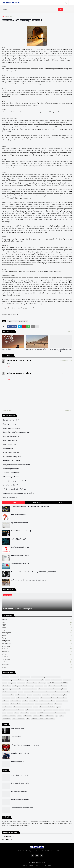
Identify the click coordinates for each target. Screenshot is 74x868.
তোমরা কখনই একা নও (8, 349)
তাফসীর (18, 695)
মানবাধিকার (16, 707)
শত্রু (4, 713)
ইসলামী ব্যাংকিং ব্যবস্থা (28, 686)
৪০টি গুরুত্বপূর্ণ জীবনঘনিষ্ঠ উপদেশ (20, 800)
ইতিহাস (15, 321)
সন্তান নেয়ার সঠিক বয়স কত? (11, 497)
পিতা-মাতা (18, 701)
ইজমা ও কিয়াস (21, 683)
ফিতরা (47, 701)
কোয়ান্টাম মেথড (33, 689)
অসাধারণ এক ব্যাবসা (9, 449)
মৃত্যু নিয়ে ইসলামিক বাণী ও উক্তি (20, 523)
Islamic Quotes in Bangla (39, 677)
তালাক (24, 695)
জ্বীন (55, 692)
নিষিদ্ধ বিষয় (37, 657)
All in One (38, 865)
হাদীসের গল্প (35, 719)
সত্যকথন (37, 667)
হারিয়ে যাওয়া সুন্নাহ (50, 719)
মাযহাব (23, 707)
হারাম (41, 719)
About (31, 865)
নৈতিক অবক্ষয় (44, 698)
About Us (6, 677)
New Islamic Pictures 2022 (12, 461)
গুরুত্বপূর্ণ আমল (37, 641)
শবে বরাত (10, 713)
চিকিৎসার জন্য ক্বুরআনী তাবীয (11, 477)
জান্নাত (20, 692)
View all (70, 332)
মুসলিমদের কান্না (29, 710)
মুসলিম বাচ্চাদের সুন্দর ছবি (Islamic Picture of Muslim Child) (29, 580)
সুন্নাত (61, 716)
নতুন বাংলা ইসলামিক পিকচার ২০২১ (20, 564)
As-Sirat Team (41, 862)
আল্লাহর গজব (67, 680)
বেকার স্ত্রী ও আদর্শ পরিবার (10, 444)
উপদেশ (37, 636)
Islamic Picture (25, 677)
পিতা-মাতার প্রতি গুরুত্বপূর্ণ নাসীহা (12, 457)
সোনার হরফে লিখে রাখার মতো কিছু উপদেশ (22, 808)
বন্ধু (58, 701)
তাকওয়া (5, 695)
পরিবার (58, 698)
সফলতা (54, 713)
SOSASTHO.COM (7, 839)
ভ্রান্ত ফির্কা (37, 662)
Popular (14, 502)
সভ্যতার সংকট (62, 713)
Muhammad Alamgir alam (19, 360)
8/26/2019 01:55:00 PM (66, 373)
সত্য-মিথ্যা (40, 713)
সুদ (56, 716)
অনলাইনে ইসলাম (19, 680)
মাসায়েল (29, 707)
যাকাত (50, 710)
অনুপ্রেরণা (9, 16)
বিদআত (13, 704)
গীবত (55, 689)
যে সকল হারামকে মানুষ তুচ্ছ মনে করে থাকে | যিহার (16, 481)
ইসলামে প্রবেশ (39, 686)
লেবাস (68, 710)
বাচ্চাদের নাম (64, 701)
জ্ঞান (41, 692)
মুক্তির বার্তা (42, 707)
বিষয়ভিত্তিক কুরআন (40, 704)
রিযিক (55, 710)
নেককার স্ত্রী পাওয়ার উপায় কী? (11, 453)
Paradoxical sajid (8, 680)
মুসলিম (58, 707)
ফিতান (53, 701)
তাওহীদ (67, 692)
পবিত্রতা (52, 698)
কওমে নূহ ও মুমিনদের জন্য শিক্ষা (11, 436)
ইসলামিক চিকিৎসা (52, 683)
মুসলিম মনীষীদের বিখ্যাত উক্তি (19, 539)
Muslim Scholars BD (54, 677)
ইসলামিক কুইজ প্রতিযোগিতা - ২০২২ (21, 547)
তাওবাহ (61, 692)
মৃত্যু (45, 710)
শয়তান (16, 713)
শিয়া (22, 713)
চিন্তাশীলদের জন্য (37, 643)
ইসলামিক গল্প (42, 683)
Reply (8, 367)
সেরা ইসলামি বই (7, 719)
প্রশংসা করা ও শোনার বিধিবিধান (11, 473)
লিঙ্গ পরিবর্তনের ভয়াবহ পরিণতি (11, 420)
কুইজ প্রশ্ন (5, 689)
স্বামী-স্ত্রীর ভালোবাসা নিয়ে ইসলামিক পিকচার (15, 489)
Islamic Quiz (37, 502)
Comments (60, 502)
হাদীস (28, 719)
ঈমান (50, 686)
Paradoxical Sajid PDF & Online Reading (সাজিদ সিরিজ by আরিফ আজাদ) (34, 572)
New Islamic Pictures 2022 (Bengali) (18, 609)
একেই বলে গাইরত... (16, 737)
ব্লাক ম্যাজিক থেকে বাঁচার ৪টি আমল (12, 485)
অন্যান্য (48, 680)
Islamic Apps (15, 677)
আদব (37, 630)
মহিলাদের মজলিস (7, 707)
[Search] (30, 9)
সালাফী (41, 716)
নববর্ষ (13, 698)
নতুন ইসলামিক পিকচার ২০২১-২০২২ (21, 556)
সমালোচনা (13, 716)
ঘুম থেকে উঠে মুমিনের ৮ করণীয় (11, 469)
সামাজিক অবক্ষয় (27, 716)
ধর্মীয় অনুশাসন (55, 695)
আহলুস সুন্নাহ (12, 683)
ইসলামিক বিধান (7, 686)
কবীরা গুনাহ (63, 686)
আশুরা (5, 683)
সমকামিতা (5, 716)
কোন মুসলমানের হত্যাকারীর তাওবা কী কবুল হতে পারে (17, 465)
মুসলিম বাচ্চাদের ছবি (19, 710)
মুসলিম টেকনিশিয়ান (7, 710)
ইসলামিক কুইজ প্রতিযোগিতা (19, 515)
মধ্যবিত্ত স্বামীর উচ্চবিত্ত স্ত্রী (18, 762)
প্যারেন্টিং (25, 701)
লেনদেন (61, 710)
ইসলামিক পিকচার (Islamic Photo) (21, 531)
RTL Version (47, 865)
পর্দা (12, 701)
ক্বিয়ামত (37, 638)
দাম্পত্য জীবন (37, 695)
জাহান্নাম (27, 692)
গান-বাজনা (48, 689)
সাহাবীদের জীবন (49, 716)
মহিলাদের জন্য (37, 665)
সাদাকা (19, 716)
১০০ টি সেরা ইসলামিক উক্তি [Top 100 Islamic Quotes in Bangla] (30, 506)
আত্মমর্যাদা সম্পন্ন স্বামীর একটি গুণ (20, 753)
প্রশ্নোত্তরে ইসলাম (37, 659)
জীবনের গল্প (34, 692)
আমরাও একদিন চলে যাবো (10, 440)
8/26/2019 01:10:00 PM (66, 360)
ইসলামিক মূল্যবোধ (23, 321)
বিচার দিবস (6, 704)
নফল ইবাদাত (6, 698)
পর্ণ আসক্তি (6, 701)
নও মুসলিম (64, 695)
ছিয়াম (15, 692)
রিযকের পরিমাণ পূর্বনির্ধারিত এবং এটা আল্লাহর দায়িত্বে (17, 432)
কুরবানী (18, 689)
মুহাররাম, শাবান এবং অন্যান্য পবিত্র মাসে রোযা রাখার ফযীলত (19, 493)
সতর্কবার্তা (33, 713)
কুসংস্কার (25, 689)
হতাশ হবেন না (21, 719)
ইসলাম (35, 683)
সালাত (35, 716)
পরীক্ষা (64, 698)
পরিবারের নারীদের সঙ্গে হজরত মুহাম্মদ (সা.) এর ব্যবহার (25, 745)
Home (4, 16)
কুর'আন (12, 689)
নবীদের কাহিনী (37, 651)
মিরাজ (35, 707)
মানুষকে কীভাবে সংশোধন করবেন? (12, 428)
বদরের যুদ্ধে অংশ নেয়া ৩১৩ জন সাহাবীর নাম (36, 350)
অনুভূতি (37, 625)
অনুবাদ (37, 622)
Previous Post (7, 410)
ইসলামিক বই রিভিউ (63, 683)
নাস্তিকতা (37, 654)
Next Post (68, 410)
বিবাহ (24, 704)
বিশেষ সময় (31, 704)
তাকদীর (11, 695)
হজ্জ (14, 719)
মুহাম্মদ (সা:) (38, 710)
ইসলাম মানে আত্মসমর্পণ (9, 424)
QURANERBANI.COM (8, 837)
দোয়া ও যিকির (37, 649)
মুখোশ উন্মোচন (51, 707)
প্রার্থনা (41, 701)
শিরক (27, 713)
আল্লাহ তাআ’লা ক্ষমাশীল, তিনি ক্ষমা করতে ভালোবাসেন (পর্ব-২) (61, 350)
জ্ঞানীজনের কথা (37, 646)
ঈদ (45, 686)
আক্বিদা (37, 628)
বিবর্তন (19, 704)
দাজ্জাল (30, 695)
